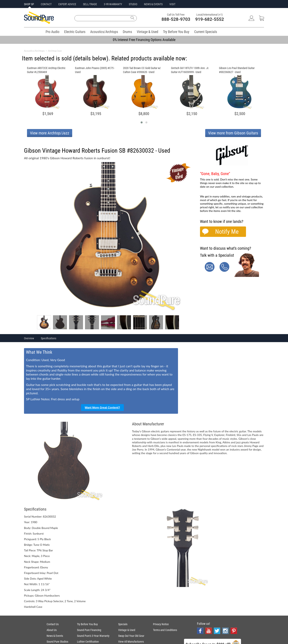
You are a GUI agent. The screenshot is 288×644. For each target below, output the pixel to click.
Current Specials (206, 32)
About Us (52, 630)
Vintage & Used (147, 32)
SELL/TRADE (90, 4)
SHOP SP (29, 4)
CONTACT (46, 4)
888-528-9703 (176, 19)
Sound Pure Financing (89, 630)
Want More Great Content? (102, 408)
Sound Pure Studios (57, 642)
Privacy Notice (161, 624)
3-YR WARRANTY (113, 4)
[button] (142, 122)
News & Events (55, 636)
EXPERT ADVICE (67, 4)
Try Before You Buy (176, 32)
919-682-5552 (210, 19)
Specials (123, 624)
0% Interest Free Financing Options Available (144, 40)
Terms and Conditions (165, 630)
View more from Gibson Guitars (233, 133)
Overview (29, 338)
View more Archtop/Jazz (50, 133)
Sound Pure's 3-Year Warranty (93, 636)
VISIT (172, 4)
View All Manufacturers (131, 642)
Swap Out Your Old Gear (131, 636)
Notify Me (227, 232)
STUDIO (133, 4)
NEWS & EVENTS (153, 4)
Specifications (48, 338)
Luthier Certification (88, 642)
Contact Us (53, 624)
